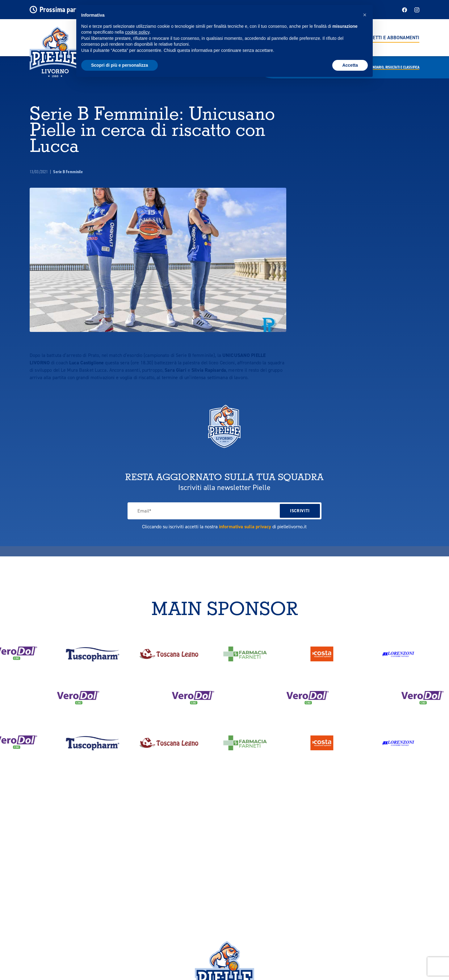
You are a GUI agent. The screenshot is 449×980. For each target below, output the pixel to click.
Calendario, (393, 67)
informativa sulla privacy (245, 527)
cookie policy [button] (137, 32)
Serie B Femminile (68, 172)
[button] (365, 15)
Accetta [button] (350, 65)
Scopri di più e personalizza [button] (120, 65)
